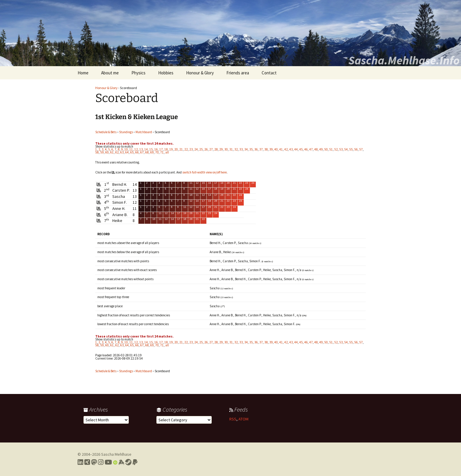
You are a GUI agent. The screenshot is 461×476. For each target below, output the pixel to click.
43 (291, 149)
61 (112, 152)
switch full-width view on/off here (204, 172)
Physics (138, 73)
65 (132, 152)
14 (146, 149)
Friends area (238, 73)
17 (161, 149)
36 (256, 149)
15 (151, 149)
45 (301, 149)
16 (156, 149)
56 (356, 149)
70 (157, 152)
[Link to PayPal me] (135, 462)
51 (331, 149)
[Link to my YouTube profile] (108, 462)
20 (176, 149)
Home (83, 73)
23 (191, 149)
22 (186, 149)
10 (126, 149)
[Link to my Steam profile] (128, 462)
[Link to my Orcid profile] (115, 462)
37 (261, 149)
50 (326, 149)
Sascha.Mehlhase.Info (404, 60)
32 (236, 149)
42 (286, 149)
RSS (233, 419)
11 (131, 149)
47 (311, 149)
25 (201, 149)
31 (231, 149)
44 (296, 149)
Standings (126, 132)
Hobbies (166, 73)
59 (102, 152)
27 (211, 149)
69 (152, 152)
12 (136, 149)
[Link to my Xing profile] (87, 462)
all (167, 152)
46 (306, 149)
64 (127, 152)
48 (316, 149)
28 (216, 149)
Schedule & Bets (106, 132)
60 (107, 152)
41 (281, 149)
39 (271, 149)
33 (241, 149)
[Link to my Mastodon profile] (94, 462)
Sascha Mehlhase (116, 454)
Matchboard (144, 132)
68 (147, 152)
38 (266, 149)
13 (141, 149)
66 (137, 152)
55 (351, 149)
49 (321, 149)
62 (117, 152)
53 (341, 149)
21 (181, 149)
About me (110, 73)
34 (246, 149)
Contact (269, 73)
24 (196, 149)
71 (162, 152)
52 (336, 149)
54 (346, 149)
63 (122, 152)
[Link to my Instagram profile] (101, 462)
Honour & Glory (200, 73)
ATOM (243, 419)
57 (361, 149)
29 (221, 149)
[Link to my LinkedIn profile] (80, 462)
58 (97, 152)
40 (276, 149)
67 (142, 152)
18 (166, 149)
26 (206, 149)
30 (226, 149)
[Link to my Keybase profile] (121, 462)
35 (251, 149)
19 (171, 149)
